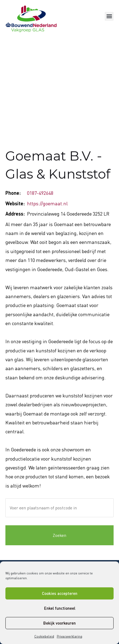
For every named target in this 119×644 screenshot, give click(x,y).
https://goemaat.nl (47, 203)
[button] (109, 16)
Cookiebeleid (44, 636)
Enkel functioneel (60, 608)
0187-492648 (40, 193)
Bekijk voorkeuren (59, 623)
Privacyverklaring (70, 636)
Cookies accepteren (60, 593)
